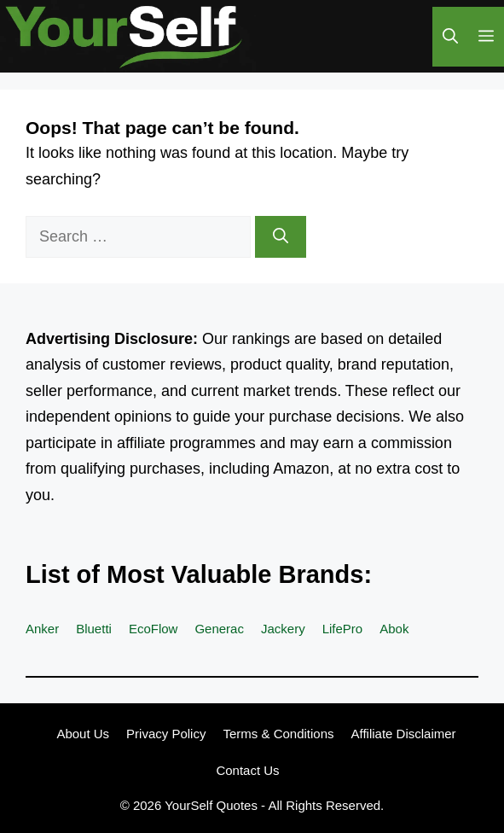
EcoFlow (154, 629)
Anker (42, 629)
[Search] (281, 237)
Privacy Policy (166, 734)
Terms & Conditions (278, 734)
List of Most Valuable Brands (194, 574)
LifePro (343, 629)
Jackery (283, 629)
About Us (83, 734)
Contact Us (247, 770)
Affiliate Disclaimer (404, 734)
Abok (394, 629)
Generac (219, 629)
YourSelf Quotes (211, 805)
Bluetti (94, 629)
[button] (450, 37)
